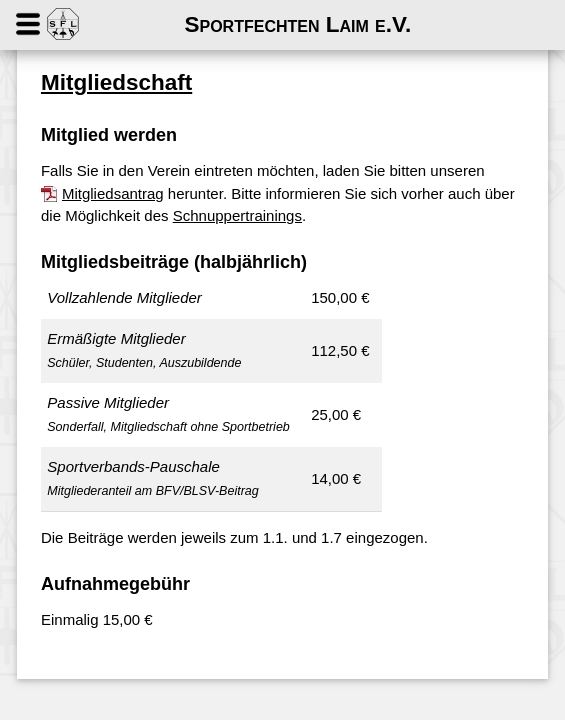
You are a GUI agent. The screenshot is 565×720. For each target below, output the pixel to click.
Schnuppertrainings (237, 215)
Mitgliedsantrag (113, 193)
